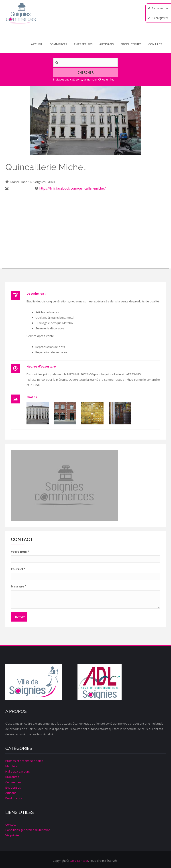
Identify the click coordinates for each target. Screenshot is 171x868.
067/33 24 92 (19, 188)
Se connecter (160, 8)
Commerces (58, 44)
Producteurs (131, 44)
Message (19, 586)
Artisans (107, 44)
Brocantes (12, 777)
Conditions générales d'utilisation (28, 830)
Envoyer (19, 617)
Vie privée (12, 835)
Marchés (11, 766)
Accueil (37, 44)
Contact (155, 44)
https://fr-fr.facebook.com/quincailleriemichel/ (72, 188)
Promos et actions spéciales (24, 761)
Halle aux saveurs (18, 771)
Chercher (85, 72)
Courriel (18, 569)
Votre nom (20, 552)
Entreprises (83, 44)
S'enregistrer (160, 18)
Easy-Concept (79, 861)
